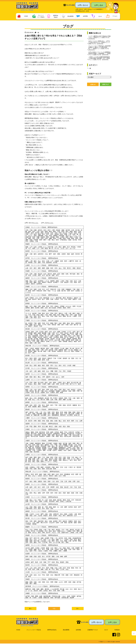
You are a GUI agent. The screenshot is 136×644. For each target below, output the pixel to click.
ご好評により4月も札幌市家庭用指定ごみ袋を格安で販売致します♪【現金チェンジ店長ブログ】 (99, 62)
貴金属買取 (66, 630)
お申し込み (99, 5)
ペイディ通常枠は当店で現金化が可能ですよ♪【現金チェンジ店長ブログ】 (99, 38)
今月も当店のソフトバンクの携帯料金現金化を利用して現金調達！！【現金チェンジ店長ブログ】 (99, 56)
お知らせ (93, 90)
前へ (31, 609)
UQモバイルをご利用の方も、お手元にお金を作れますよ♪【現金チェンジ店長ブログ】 (99, 43)
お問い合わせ (83, 5)
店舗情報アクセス (93, 630)
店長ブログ (106, 90)
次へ (78, 609)
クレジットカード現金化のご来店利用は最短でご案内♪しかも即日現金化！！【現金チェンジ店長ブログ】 (99, 49)
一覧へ (54, 609)
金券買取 (79, 630)
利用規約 (117, 630)
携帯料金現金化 (52, 630)
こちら (36, 223)
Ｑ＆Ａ (106, 630)
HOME (18, 630)
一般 (38, 33)
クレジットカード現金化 (34, 630)
